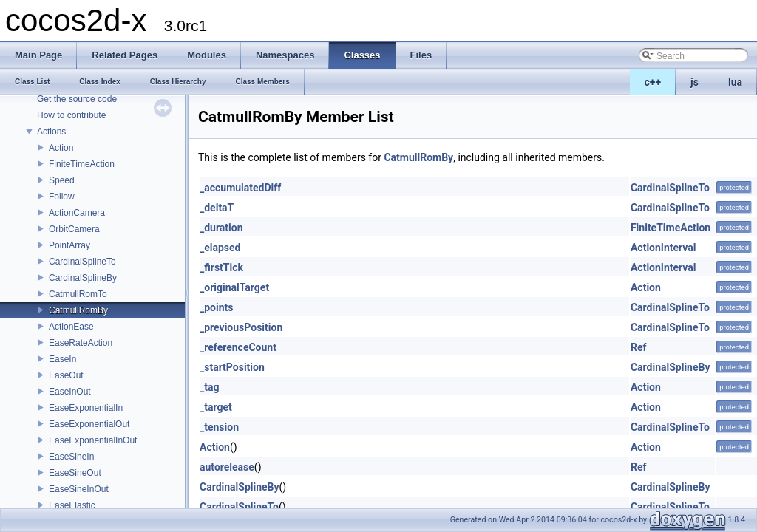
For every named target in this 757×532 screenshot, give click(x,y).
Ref (639, 347)
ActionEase (71, 327)
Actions (51, 132)
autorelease (227, 467)
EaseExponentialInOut (93, 440)
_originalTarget (234, 287)
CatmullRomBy (78, 310)
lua (735, 82)
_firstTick (221, 267)
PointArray (69, 245)
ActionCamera (77, 213)
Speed (62, 180)
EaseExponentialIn (86, 408)
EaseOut (66, 375)
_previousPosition (241, 327)
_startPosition (232, 367)
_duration (221, 228)
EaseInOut (70, 392)
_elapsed (220, 248)
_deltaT (217, 208)
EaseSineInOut (79, 489)
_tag (209, 387)
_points (217, 307)
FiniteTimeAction (82, 164)
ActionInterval (663, 248)
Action (61, 148)
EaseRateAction (81, 343)
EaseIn (62, 359)
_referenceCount (238, 347)
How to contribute (71, 115)
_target (216, 407)
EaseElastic (72, 505)
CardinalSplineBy (83, 278)
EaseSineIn (71, 457)
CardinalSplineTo (82, 262)
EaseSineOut (75, 473)
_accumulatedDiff (240, 188)
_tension (219, 427)
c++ (653, 82)
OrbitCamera (74, 229)
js (695, 82)
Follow (62, 197)
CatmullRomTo (78, 294)
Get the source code (77, 99)
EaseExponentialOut (89, 424)
